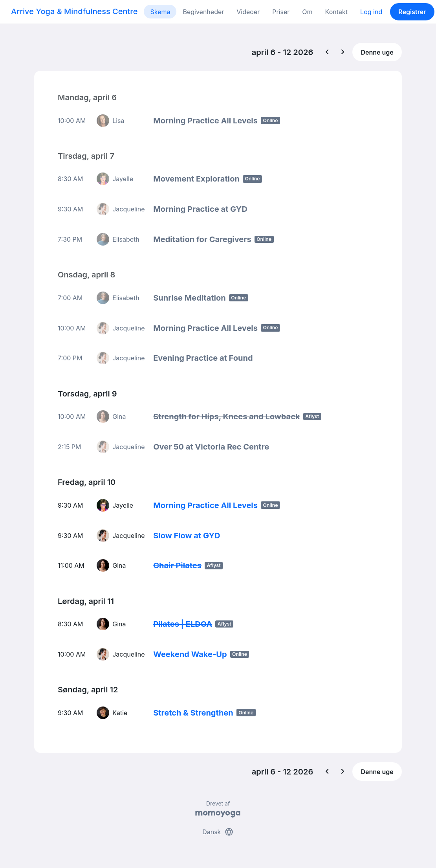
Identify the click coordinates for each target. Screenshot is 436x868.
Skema (160, 12)
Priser (281, 12)
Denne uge (377, 52)
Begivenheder (203, 12)
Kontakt (336, 12)
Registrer (412, 12)
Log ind (371, 12)
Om (307, 12)
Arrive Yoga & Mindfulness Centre (74, 11)
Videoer (248, 12)
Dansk (218, 832)
